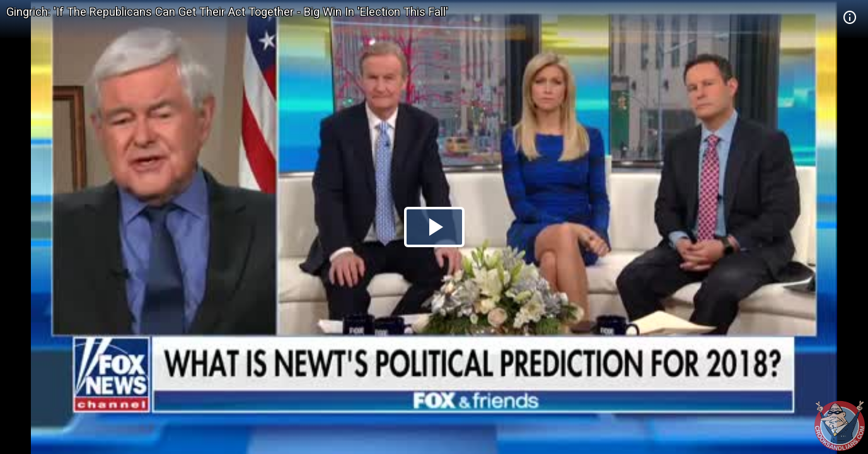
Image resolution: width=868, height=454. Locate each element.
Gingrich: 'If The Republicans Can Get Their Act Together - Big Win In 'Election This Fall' (227, 12)
